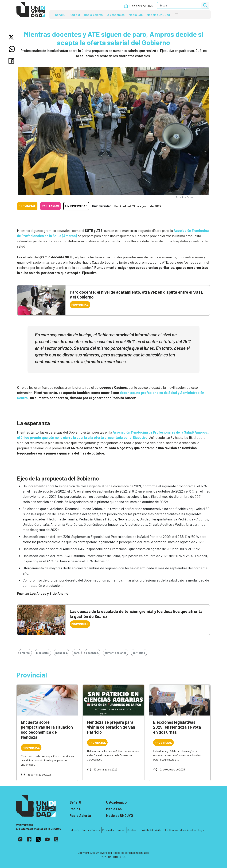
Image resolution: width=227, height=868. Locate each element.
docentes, (92, 653)
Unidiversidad (76, 206)
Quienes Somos (91, 830)
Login (201, 830)
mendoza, (62, 653)
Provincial (27, 206)
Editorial (75, 830)
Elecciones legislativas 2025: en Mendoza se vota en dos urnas (177, 727)
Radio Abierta (93, 15)
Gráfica (121, 830)
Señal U (60, 15)
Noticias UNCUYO (158, 15)
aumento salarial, (116, 653)
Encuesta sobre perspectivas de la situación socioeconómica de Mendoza (47, 730)
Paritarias (50, 206)
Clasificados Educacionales (180, 830)
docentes (127, 393)
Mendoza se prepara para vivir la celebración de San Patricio (111, 727)
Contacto (133, 830)
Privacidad (108, 830)
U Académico (116, 15)
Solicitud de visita (151, 830)
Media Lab (136, 15)
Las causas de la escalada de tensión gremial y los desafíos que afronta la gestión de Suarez (136, 614)
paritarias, (139, 653)
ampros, (25, 653)
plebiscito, (43, 653)
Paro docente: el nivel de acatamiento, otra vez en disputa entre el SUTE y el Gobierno (136, 295)
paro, (77, 653)
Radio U (75, 15)
